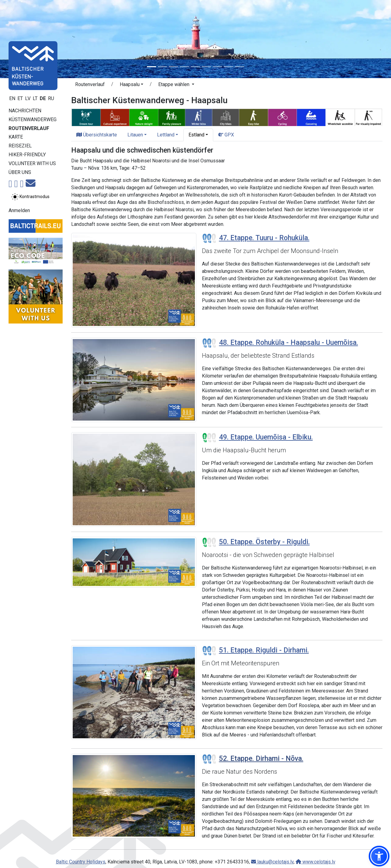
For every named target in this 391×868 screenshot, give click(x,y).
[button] (379, 856)
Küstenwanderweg (33, 119)
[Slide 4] (185, 67)
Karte (16, 137)
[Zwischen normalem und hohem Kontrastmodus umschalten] (30, 197)
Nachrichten (25, 111)
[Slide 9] (239, 67)
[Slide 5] (195, 67)
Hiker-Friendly (27, 155)
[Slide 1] (152, 67)
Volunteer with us (32, 163)
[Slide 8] (228, 67)
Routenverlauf (29, 128)
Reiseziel (20, 146)
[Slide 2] (163, 67)
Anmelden (19, 210)
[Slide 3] (174, 67)
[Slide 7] (217, 67)
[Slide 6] (206, 67)
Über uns (20, 172)
